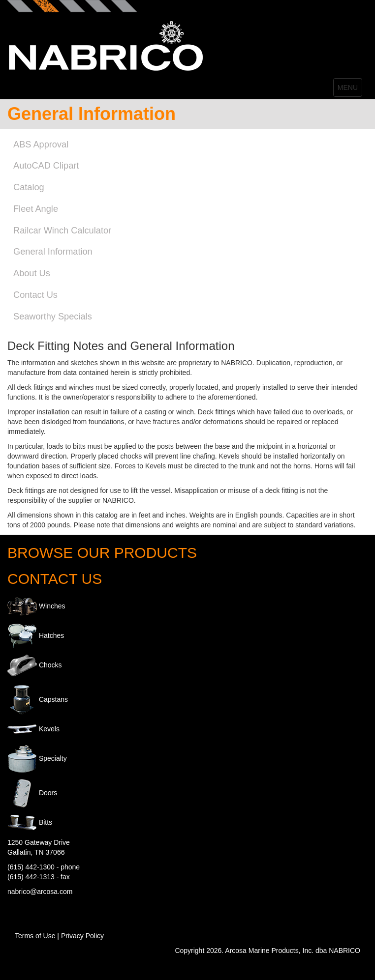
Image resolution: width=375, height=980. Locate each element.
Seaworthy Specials (53, 317)
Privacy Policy (82, 936)
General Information (53, 252)
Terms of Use (35, 936)
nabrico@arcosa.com (40, 892)
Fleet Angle (36, 209)
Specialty (53, 758)
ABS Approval (41, 144)
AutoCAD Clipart (46, 166)
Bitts (46, 822)
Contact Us (35, 295)
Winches (52, 606)
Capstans (53, 699)
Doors (48, 793)
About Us (32, 273)
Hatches (51, 635)
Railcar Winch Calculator (62, 231)
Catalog (29, 187)
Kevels (49, 729)
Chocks (50, 665)
